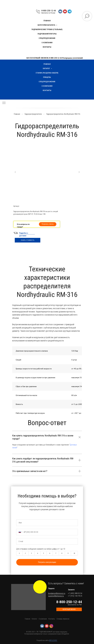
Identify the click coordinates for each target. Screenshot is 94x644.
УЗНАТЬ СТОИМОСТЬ (28, 240)
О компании (43, 619)
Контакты (52, 619)
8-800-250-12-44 (49, 11)
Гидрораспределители (33, 114)
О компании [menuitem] (47, 43)
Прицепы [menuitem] (47, 77)
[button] (48, 224)
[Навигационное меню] (4, 103)
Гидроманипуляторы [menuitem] (47, 34)
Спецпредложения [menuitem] (47, 38)
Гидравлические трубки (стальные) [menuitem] (47, 29)
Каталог (34, 619)
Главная (17, 114)
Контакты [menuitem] (47, 47)
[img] (40, 587)
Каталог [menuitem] (47, 68)
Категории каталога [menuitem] (47, 25)
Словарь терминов (63, 619)
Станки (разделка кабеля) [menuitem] (47, 73)
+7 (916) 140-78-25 (75, 596)
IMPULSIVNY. (53, 640)
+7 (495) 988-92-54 (75, 593)
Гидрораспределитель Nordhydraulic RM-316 (63, 114)
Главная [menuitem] (47, 21)
